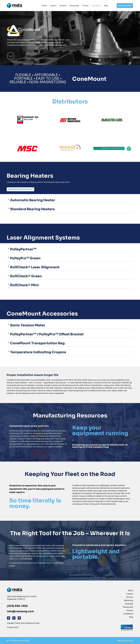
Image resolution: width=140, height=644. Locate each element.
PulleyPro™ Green (25, 258)
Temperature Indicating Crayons (38, 352)
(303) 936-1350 (17, 606)
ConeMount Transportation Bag (37, 343)
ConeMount (96, 6)
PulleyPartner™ (23, 249)
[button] (70, 200)
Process (85, 6)
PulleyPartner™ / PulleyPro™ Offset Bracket (47, 334)
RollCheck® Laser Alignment (35, 267)
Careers (53, 6)
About (44, 6)
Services (63, 6)
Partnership (74, 6)
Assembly (129, 604)
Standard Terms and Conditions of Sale (23, 623)
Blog (106, 6)
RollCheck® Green (26, 276)
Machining (129, 600)
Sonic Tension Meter (28, 325)
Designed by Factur (125, 640)
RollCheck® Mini (24, 285)
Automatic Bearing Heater (33, 200)
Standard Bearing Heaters (32, 209)
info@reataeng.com (20, 611)
